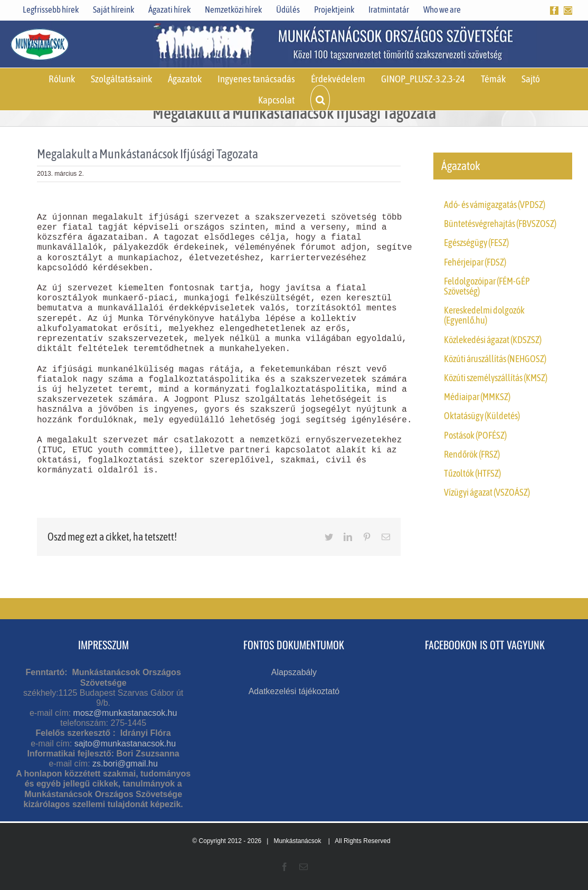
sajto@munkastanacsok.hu (125, 744)
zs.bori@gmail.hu (125, 764)
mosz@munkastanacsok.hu (125, 713)
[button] (320, 100)
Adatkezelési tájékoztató (294, 691)
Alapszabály (294, 672)
